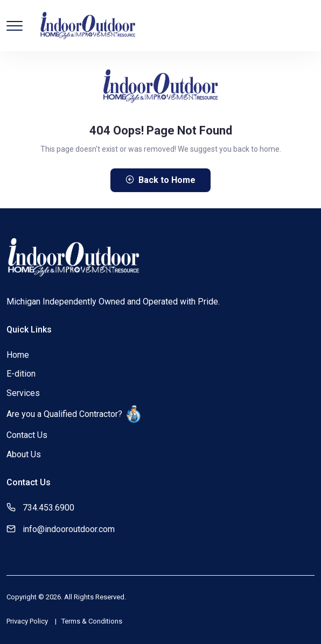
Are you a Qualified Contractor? (74, 414)
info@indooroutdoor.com (69, 529)
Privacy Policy (27, 621)
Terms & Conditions (92, 621)
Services (23, 393)
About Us (24, 454)
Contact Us (27, 435)
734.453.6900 (48, 508)
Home (18, 355)
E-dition (21, 374)
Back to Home (160, 180)
